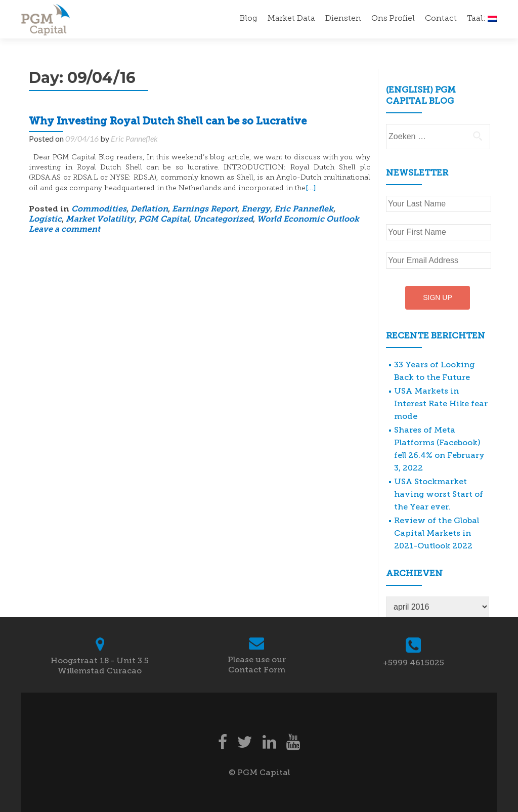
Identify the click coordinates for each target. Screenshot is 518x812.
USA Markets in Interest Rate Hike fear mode (441, 403)
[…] (311, 188)
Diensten (343, 19)
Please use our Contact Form (257, 665)
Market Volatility (100, 220)
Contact (441, 19)
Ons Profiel (393, 19)
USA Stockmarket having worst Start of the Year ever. (439, 494)
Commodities (99, 209)
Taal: (482, 19)
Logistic (45, 220)
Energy (256, 209)
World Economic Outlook (308, 220)
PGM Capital (164, 220)
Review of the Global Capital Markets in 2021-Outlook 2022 (437, 533)
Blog (249, 19)
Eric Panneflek (134, 138)
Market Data (291, 19)
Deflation (149, 209)
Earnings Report (205, 209)
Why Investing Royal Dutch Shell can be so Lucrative (168, 122)
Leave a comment (64, 230)
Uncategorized (223, 220)
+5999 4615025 (414, 663)
